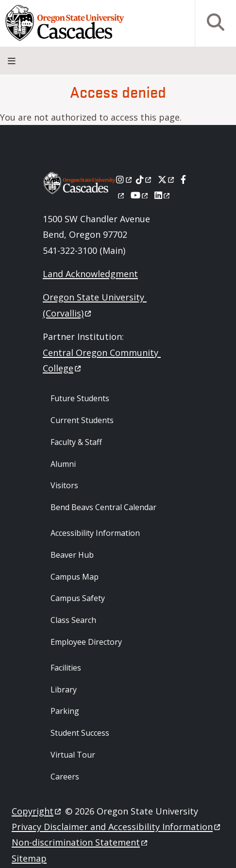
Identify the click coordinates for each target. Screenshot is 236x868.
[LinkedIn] (163, 195)
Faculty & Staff (76, 442)
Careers (65, 777)
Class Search (73, 620)
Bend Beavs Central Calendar (103, 507)
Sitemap (29, 858)
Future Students (80, 398)
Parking (65, 711)
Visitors (64, 485)
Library (64, 690)
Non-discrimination (80, 842)
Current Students (82, 420)
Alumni (63, 464)
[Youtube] (140, 195)
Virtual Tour (73, 755)
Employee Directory (86, 642)
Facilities (66, 668)
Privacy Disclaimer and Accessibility (117, 827)
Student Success (80, 733)
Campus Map (75, 577)
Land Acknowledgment (90, 274)
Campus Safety (78, 598)
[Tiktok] (144, 179)
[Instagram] (125, 179)
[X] (167, 179)
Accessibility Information (95, 533)
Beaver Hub (72, 555)
